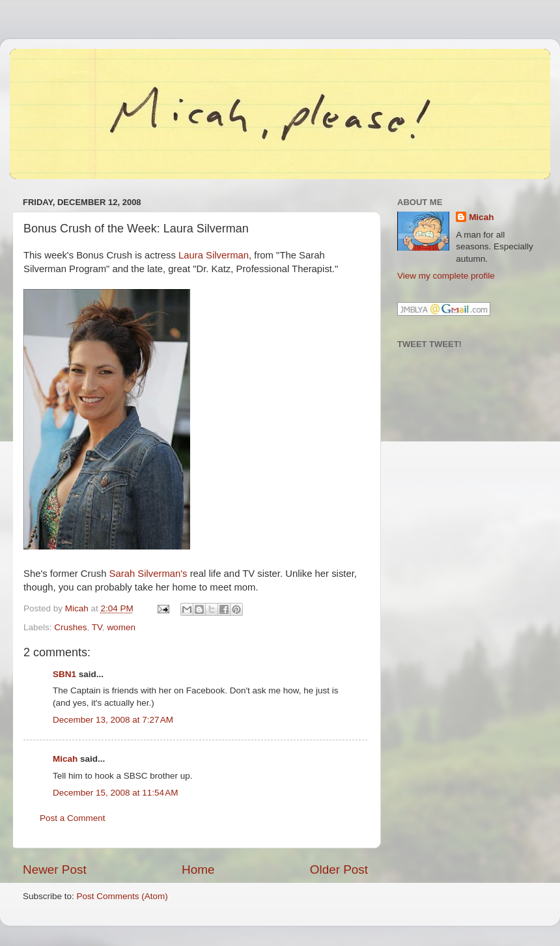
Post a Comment (73, 818)
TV (97, 627)
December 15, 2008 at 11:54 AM (116, 793)
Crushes (70, 627)
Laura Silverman (214, 255)
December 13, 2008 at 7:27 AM (113, 720)
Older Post (339, 869)
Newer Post (55, 869)
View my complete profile (446, 276)
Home (198, 869)
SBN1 (64, 674)
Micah (65, 759)
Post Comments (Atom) (122, 896)
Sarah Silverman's (148, 574)
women (121, 627)
